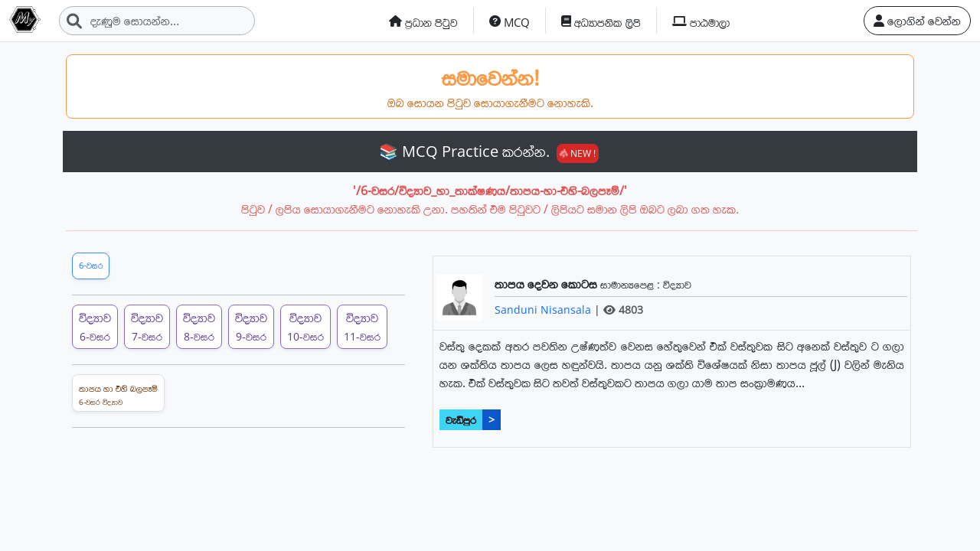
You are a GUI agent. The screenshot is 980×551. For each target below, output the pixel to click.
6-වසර (91, 265)
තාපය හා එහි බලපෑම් (118, 395)
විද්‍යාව (677, 284)
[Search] (157, 21)
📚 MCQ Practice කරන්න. (489, 151)
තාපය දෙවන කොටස (547, 284)
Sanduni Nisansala (544, 310)
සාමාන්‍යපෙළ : (632, 284)
